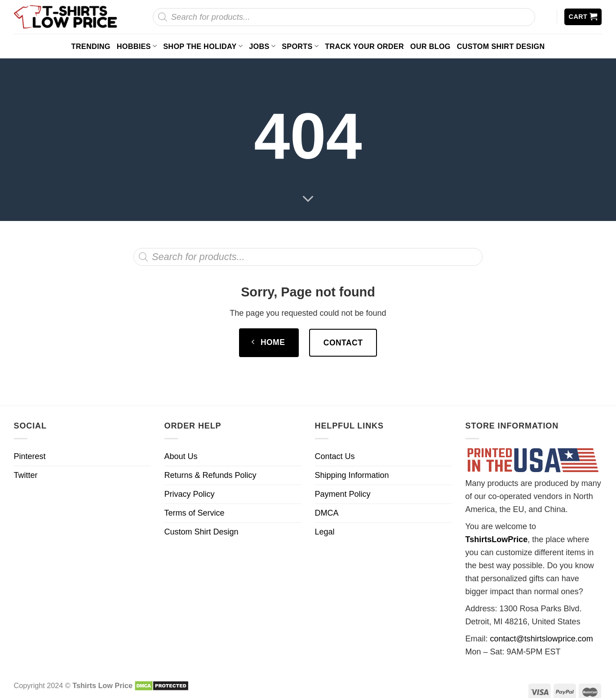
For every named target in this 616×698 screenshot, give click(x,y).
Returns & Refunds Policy (211, 475)
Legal (325, 532)
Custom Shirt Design (501, 46)
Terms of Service (195, 513)
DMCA (327, 513)
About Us (181, 456)
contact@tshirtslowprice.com (542, 639)
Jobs (262, 46)
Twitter (26, 475)
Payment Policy (343, 494)
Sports (300, 46)
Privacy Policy (190, 494)
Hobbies (137, 46)
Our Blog (430, 46)
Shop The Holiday (203, 46)
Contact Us (335, 456)
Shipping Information (352, 475)
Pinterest (30, 456)
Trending (91, 46)
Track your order (364, 46)
